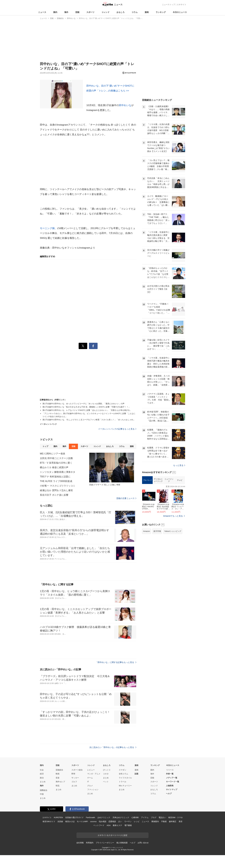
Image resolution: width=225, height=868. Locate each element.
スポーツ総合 (77, 770)
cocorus (93, 821)
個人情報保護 (122, 843)
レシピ (137, 821)
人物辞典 (170, 786)
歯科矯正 (173, 821)
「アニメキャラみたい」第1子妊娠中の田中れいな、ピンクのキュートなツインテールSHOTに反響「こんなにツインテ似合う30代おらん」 (89, 415)
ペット (106, 782)
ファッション (93, 790)
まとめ (43, 782)
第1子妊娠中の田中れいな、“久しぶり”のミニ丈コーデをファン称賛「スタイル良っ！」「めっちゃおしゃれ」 (89, 420)
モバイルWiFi (82, 821)
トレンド (105, 12)
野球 (73, 774)
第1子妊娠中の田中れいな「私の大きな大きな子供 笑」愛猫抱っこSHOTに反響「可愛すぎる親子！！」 (86, 407)
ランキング (161, 12)
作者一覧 (170, 774)
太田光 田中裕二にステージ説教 (56, 458)
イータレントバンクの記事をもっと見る (117, 429)
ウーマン (128, 821)
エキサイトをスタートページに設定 (113, 835)
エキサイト (182, 5)
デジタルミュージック (158, 480)
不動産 (164, 821)
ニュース (42, 12)
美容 (181, 821)
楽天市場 (157, 531)
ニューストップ (169, 5)
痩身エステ (117, 825)
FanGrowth (90, 817)
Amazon (147, 531)
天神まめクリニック (121, 817)
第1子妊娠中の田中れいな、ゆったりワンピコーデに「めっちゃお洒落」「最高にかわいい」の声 (84, 404)
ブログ (154, 817)
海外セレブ (60, 782)
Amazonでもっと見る (173, 516)
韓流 (58, 786)
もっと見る (179, 465)
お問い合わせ (143, 843)
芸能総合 (59, 770)
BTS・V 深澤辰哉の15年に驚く (56, 463)
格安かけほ (70, 821)
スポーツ (90, 12)
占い (120, 821)
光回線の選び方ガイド (74, 817)
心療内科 (135, 817)
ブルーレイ (147, 480)
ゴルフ (74, 782)
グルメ (90, 786)
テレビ (180, 480)
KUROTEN (58, 817)
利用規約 (90, 843)
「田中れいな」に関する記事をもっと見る (116, 662)
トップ (45, 446)
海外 (66, 12)
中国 (42, 794)
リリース (170, 770)
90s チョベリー (125, 786)
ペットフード (99, 825)
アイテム (145, 817)
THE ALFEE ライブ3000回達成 (56, 481)
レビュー (91, 770)
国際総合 (44, 790)
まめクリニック (104, 817)
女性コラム (123, 774)
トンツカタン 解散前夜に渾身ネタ (58, 472)
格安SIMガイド (49, 821)
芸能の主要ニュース (126, 498)
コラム (135, 12)
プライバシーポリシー (105, 843)
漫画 (147, 12)
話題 (136, 774)
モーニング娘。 (49, 228)
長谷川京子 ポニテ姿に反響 (54, 495)
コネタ (106, 774)
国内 (55, 12)
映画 (58, 774)
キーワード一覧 (173, 782)
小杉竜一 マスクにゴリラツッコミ (58, 486)
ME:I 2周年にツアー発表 (53, 454)
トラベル (123, 782)
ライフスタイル (125, 778)
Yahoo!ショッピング (173, 531)
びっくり (107, 770)
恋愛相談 (112, 821)
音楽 (58, 778)
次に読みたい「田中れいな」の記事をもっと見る (113, 747)
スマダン (123, 770)
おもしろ (121, 12)
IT (88, 782)
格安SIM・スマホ (175, 817)
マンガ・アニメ (94, 774)
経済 (42, 774)
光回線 (60, 821)
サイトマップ (172, 790)
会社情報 (80, 843)
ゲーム (90, 778)
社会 (42, 770)
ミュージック (169, 480)
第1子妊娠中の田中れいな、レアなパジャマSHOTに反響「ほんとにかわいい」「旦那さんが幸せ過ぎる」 (87, 410)
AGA (109, 825)
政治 (42, 778)
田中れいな (125, 105)
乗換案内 (155, 821)
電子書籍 (128, 825)
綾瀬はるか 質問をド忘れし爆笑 (56, 490)
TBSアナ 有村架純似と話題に (55, 477)
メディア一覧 (172, 778)
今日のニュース (180, 12)
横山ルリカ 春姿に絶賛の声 (54, 467)
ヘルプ (169, 794)
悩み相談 (103, 821)
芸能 (77, 12)
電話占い (162, 817)
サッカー (75, 778)
